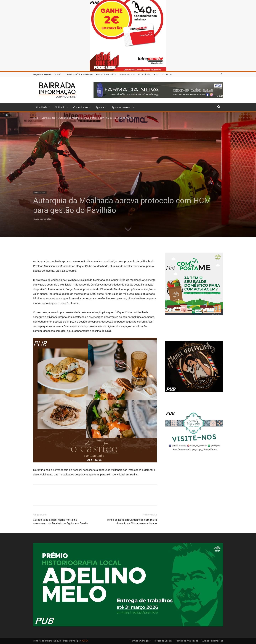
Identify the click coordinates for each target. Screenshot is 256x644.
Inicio (36, 118)
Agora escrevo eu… (123, 107)
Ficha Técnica (144, 74)
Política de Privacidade (187, 641)
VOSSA (85, 641)
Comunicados (82, 107)
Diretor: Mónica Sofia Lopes (80, 74)
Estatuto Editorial (127, 74)
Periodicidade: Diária (106, 74)
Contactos (167, 74)
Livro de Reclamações (212, 641)
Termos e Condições (140, 641)
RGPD (156, 74)
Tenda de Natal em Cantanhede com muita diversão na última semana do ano (132, 522)
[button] (219, 107)
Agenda (101, 107)
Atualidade (43, 107)
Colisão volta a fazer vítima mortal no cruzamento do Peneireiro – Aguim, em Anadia (60, 522)
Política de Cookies (163, 641)
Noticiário (62, 107)
